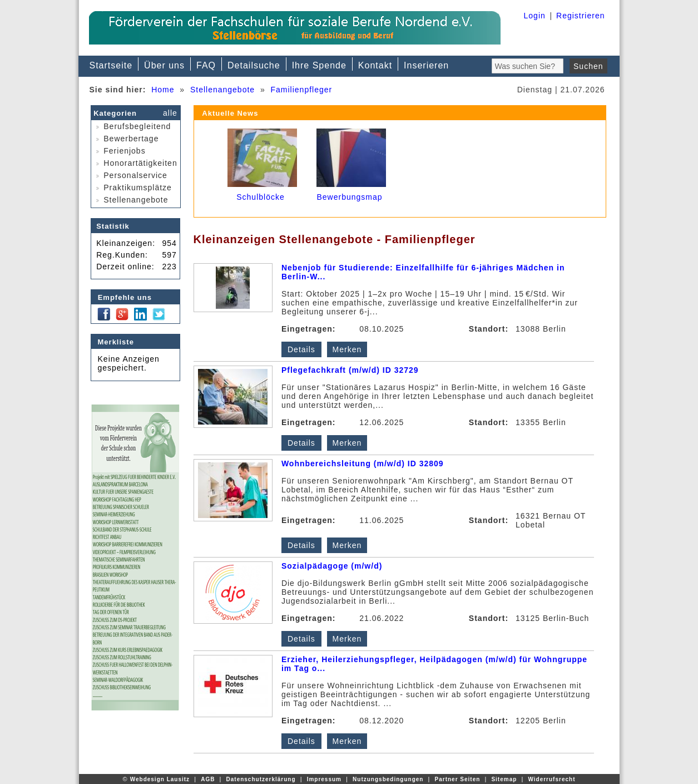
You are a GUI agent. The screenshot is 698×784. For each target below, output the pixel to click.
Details (301, 349)
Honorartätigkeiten (135, 163)
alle (170, 113)
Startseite (111, 65)
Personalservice (130, 175)
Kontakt (375, 65)
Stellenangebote (222, 90)
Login (535, 16)
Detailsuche (254, 65)
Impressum (324, 779)
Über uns (164, 65)
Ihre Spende (319, 65)
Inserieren (426, 65)
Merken (347, 349)
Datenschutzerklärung (261, 779)
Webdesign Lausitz (160, 779)
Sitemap (504, 779)
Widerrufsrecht (551, 779)
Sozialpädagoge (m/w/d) (332, 566)
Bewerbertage (125, 139)
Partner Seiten (458, 779)
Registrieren (580, 16)
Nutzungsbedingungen (388, 779)
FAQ (206, 65)
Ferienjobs (119, 151)
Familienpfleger (301, 90)
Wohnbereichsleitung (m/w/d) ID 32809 (363, 464)
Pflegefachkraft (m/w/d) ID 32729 (350, 370)
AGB (208, 779)
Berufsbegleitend (132, 126)
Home (163, 90)
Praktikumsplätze (132, 188)
